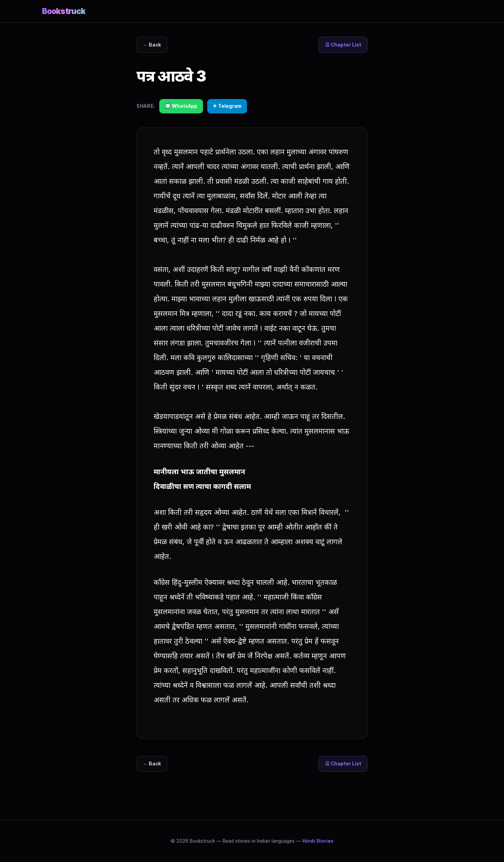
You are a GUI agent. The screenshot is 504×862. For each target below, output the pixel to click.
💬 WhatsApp (181, 106)
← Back (152, 45)
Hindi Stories (318, 841)
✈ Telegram (227, 106)
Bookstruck (64, 11)
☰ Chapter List (343, 45)
